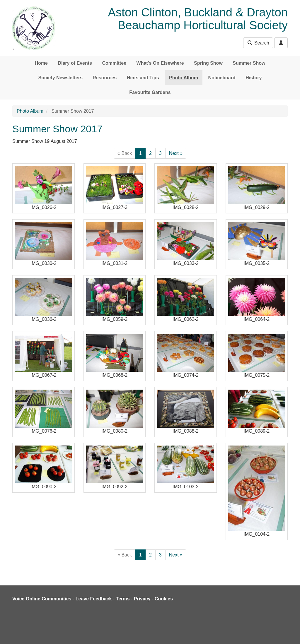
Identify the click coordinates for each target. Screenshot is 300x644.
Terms (123, 599)
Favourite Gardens (150, 92)
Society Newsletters (60, 78)
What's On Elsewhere (160, 63)
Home (41, 63)
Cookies (164, 599)
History (254, 78)
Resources (105, 78)
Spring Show (208, 63)
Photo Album (184, 78)
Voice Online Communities (42, 599)
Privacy (142, 599)
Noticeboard (222, 78)
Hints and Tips (143, 78)
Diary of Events (75, 63)
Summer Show (249, 63)
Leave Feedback (94, 599)
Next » (176, 153)
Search (258, 43)
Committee (114, 63)
